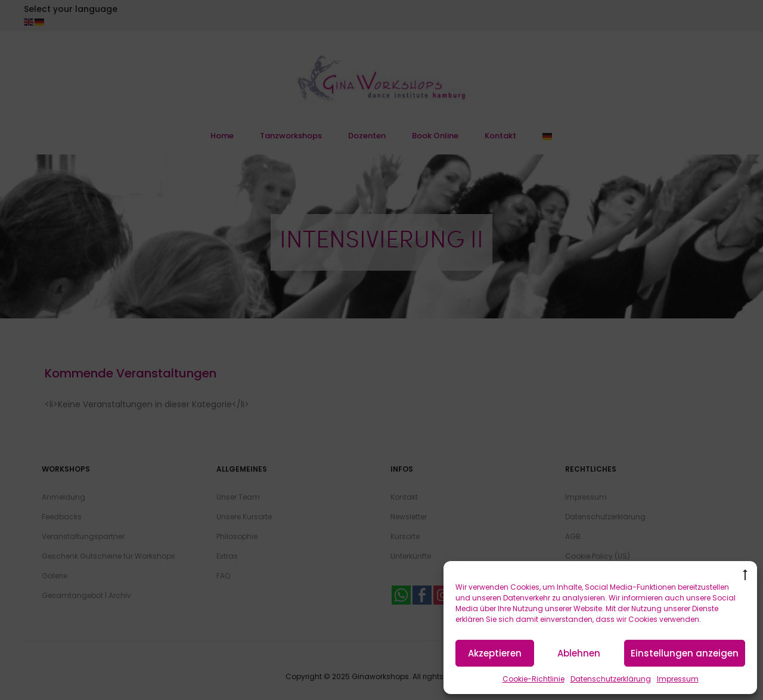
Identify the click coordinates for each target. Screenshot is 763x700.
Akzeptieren (495, 653)
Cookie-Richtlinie (534, 679)
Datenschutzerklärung (611, 679)
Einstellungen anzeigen (685, 653)
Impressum (678, 679)
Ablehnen (579, 653)
